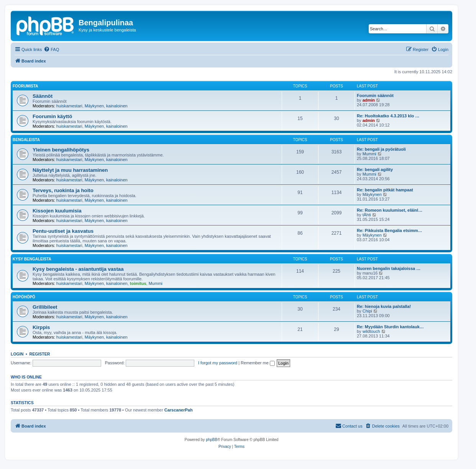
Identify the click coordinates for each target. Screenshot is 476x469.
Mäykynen (94, 106)
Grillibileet (45, 307)
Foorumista (25, 86)
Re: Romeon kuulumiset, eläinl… (390, 210)
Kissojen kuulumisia (57, 211)
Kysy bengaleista (32, 259)
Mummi (369, 154)
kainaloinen (117, 106)
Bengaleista (26, 140)
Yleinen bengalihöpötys (61, 150)
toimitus (138, 283)
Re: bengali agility (375, 169)
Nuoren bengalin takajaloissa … (389, 268)
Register (40, 354)
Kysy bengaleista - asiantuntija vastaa (78, 269)
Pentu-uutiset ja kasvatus (63, 231)
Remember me (258, 363)
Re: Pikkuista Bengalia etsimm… (390, 230)
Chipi (367, 311)
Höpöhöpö (24, 297)
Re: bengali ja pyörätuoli (381, 149)
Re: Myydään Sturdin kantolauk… (390, 327)
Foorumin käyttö (52, 116)
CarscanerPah (179, 410)
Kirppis (41, 327)
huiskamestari (69, 106)
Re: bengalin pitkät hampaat (385, 190)
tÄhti (367, 215)
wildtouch (371, 331)
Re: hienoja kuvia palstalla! (384, 306)
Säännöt (43, 96)
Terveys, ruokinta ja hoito (63, 190)
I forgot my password (218, 363)
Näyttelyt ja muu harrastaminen (70, 170)
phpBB (212, 440)
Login (17, 354)
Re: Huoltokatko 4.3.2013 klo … (388, 116)
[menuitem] (51, 49)
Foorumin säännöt (375, 95)
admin (369, 100)
